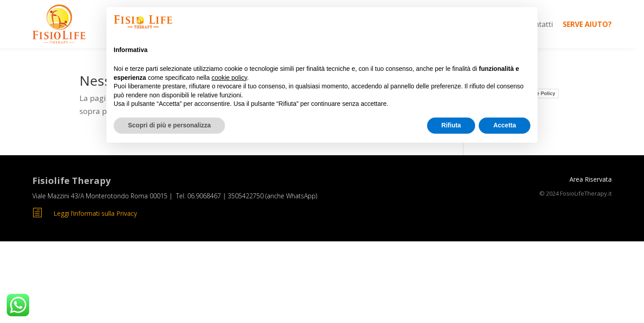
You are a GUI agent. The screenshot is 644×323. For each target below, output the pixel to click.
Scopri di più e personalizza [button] (169, 125)
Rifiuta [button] (451, 125)
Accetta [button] (505, 125)
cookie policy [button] (229, 78)
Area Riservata (591, 179)
